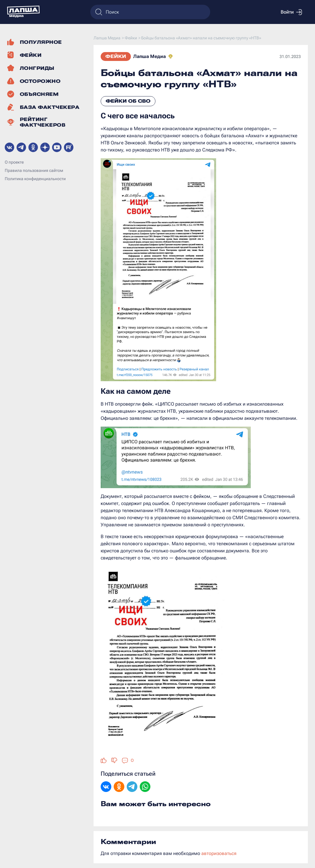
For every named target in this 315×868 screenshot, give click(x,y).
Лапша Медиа (150, 56)
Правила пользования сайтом (34, 170)
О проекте (14, 162)
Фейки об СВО (128, 101)
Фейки (116, 56)
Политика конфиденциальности (35, 179)
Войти (291, 12)
